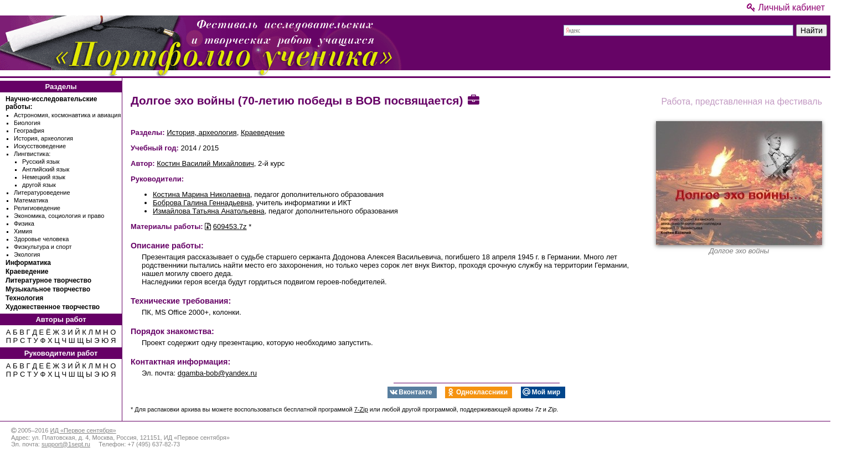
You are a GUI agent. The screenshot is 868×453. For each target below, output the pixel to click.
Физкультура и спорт (43, 247)
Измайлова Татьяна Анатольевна (209, 211)
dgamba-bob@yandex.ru (217, 373)
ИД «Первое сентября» (83, 430)
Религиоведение (37, 208)
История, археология (43, 138)
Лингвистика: (32, 154)
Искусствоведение (40, 146)
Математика (31, 200)
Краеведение (27, 272)
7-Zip (361, 409)
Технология (24, 298)
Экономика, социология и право (59, 216)
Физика (24, 223)
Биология (27, 123)
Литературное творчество (48, 280)
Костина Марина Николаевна (201, 194)
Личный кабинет (786, 7)
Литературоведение (42, 192)
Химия (23, 231)
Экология (27, 254)
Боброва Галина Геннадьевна (203, 203)
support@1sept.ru (66, 444)
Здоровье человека (41, 239)
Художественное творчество (53, 307)
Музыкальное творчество (48, 289)
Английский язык (46, 169)
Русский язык (41, 162)
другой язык (39, 185)
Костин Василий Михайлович (205, 163)
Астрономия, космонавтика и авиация (67, 115)
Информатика (28, 263)
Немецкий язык (44, 177)
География (29, 131)
